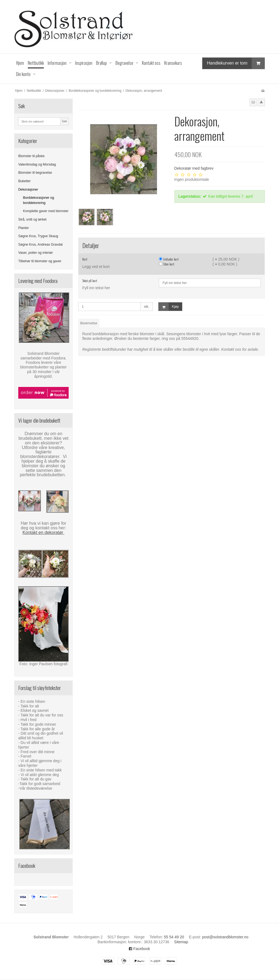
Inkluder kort (169, 259)
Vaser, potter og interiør (36, 253)
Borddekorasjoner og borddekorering (39, 200)
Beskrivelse (89, 323)
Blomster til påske (31, 156)
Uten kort (166, 264)
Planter (24, 228)
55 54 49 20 (174, 937)
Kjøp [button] (169, 307)
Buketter (25, 181)
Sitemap (181, 942)
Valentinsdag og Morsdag (37, 164)
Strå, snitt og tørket (32, 219)
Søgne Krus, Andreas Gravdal (40, 245)
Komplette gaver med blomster (46, 211)
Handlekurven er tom (236, 63)
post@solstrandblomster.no (225, 937)
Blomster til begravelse (35, 173)
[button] (253, 102)
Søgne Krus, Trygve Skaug (38, 236)
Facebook (139, 949)
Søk (64, 121)
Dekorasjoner (28, 190)
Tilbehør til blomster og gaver (40, 261)
